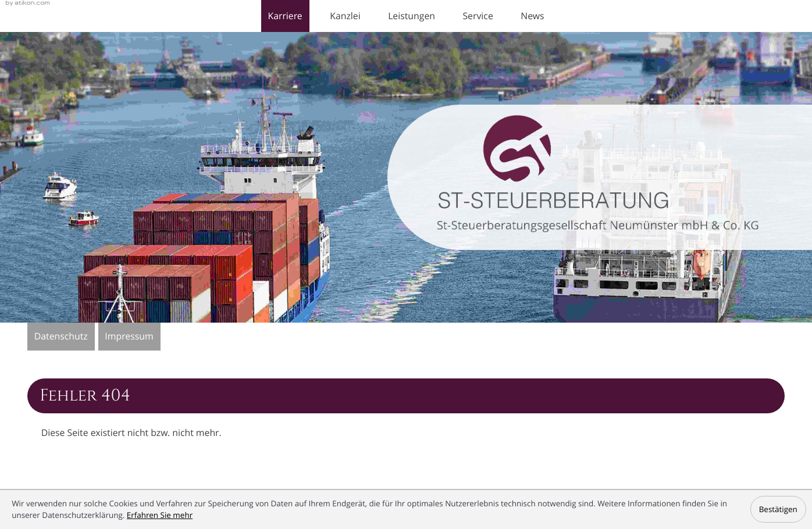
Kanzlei (345, 16)
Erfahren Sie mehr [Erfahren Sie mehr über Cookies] (160, 515)
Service (478, 16)
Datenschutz (61, 336)
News (532, 16)
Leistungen (412, 16)
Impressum (129, 336)
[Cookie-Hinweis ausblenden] (778, 509)
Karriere (285, 16)
